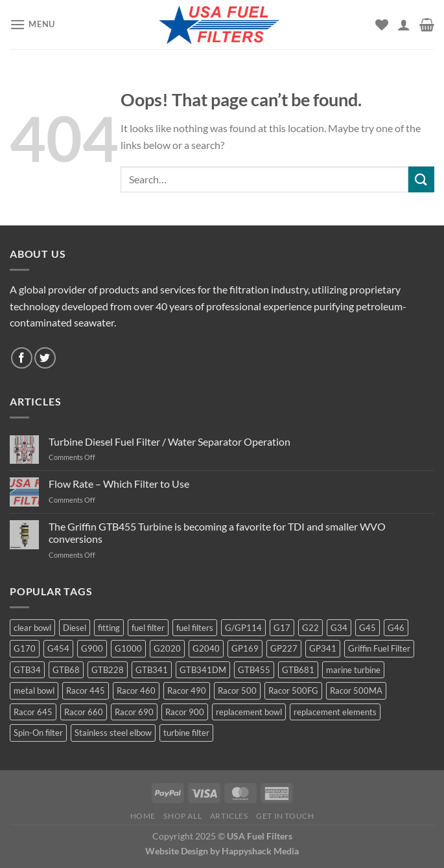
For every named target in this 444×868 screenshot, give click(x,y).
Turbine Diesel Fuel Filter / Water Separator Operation (169, 441)
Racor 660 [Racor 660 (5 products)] (84, 712)
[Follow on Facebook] (22, 358)
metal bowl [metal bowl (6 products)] (34, 691)
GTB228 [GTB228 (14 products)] (108, 670)
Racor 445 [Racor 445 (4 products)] (86, 691)
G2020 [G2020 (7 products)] (167, 648)
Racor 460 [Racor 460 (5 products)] (136, 691)
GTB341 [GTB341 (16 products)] (152, 670)
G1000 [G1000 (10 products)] (128, 648)
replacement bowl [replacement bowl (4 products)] (249, 712)
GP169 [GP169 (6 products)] (245, 648)
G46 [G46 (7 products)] (396, 628)
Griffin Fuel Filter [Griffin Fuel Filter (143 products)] (379, 648)
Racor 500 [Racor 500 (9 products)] (237, 691)
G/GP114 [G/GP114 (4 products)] (243, 628)
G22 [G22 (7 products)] (310, 628)
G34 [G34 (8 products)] (339, 628)
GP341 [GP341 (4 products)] (323, 648)
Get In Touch (285, 816)
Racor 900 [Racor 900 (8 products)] (185, 712)
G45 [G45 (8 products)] (368, 628)
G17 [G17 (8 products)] (282, 628)
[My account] (404, 25)
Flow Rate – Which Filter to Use (119, 484)
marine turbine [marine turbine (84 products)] (353, 670)
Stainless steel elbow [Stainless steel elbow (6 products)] (113, 733)
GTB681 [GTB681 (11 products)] (298, 670)
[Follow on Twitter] (45, 358)
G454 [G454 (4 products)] (58, 648)
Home (143, 816)
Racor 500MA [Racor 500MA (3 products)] (356, 691)
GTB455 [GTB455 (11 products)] (254, 670)
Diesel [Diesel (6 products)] (75, 628)
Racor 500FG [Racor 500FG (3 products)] (293, 691)
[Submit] (421, 179)
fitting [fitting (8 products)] (109, 628)
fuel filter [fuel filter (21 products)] (148, 628)
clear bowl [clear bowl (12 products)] (32, 628)
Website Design (177, 851)
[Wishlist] (382, 25)
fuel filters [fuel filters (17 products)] (195, 628)
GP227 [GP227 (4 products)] (284, 648)
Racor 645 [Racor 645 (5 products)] (33, 712)
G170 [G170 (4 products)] (25, 648)
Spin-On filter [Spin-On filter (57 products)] (38, 733)
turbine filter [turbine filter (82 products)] (186, 733)
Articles (229, 816)
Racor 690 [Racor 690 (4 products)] (134, 712)
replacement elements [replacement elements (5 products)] (335, 712)
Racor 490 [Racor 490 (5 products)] (187, 691)
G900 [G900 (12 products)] (92, 648)
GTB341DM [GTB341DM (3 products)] (203, 670)
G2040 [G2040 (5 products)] (206, 648)
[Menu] (32, 24)
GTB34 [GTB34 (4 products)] (27, 670)
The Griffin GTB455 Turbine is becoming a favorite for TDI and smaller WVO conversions (217, 532)
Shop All (182, 816)
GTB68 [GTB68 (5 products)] (66, 670)
